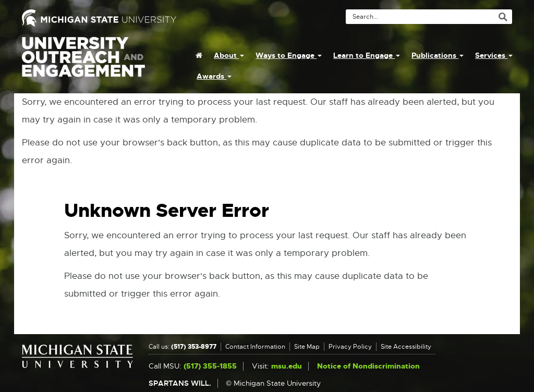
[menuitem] (199, 55)
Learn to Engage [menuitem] (367, 55)
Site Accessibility (406, 347)
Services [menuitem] (494, 55)
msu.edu (287, 366)
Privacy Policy (350, 347)
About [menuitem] (229, 55)
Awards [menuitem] (214, 76)
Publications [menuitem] (438, 55)
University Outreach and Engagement (83, 63)
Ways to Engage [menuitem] (289, 55)
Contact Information (255, 347)
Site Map (307, 347)
